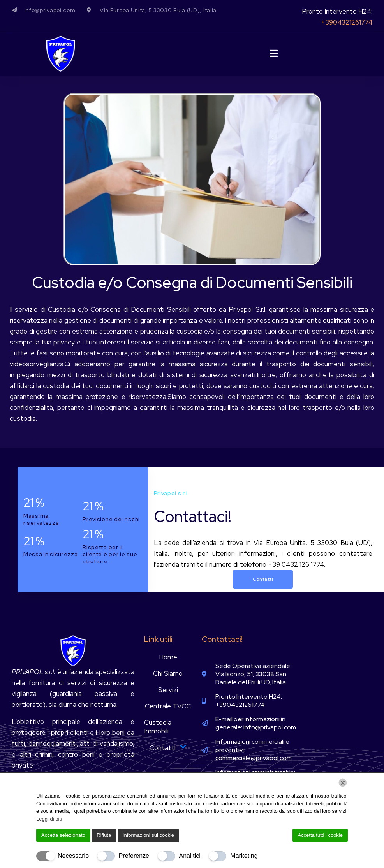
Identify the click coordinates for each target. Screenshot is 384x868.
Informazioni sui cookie (148, 835)
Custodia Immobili (158, 727)
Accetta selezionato (63, 835)
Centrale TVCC (168, 706)
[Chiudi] (343, 783)
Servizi (168, 690)
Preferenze (134, 856)
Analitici (190, 856)
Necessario (73, 856)
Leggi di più (49, 819)
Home (168, 657)
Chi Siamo (168, 673)
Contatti (168, 748)
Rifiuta (104, 835)
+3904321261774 (347, 22)
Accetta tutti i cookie (320, 835)
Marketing (244, 856)
